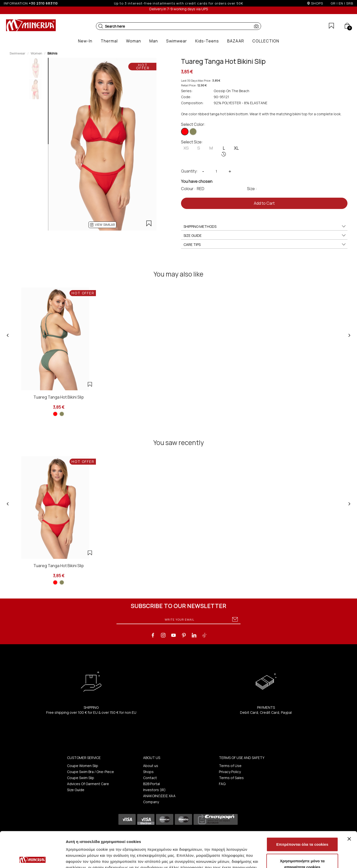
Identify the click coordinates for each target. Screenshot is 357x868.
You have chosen (197, 181)
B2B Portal (152, 784)
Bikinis (52, 53)
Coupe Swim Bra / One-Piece (91, 772)
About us (151, 766)
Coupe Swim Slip (81, 778)
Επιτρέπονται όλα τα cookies (302, 809)
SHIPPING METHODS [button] (265, 227)
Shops (148, 772)
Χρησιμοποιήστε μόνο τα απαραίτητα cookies (302, 828)
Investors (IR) (154, 790)
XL (236, 148)
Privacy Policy (230, 772)
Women (36, 53)
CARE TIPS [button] (265, 245)
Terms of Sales (231, 778)
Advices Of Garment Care (88, 784)
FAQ (222, 784)
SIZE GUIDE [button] (265, 236)
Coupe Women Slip (83, 766)
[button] (101, 26)
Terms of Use (230, 766)
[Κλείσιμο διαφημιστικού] (349, 803)
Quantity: (189, 171)
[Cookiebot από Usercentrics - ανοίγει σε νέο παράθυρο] (33, 858)
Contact (150, 778)
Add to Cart (264, 203)
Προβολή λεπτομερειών (298, 858)
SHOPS (317, 3)
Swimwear (17, 53)
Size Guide (76, 790)
